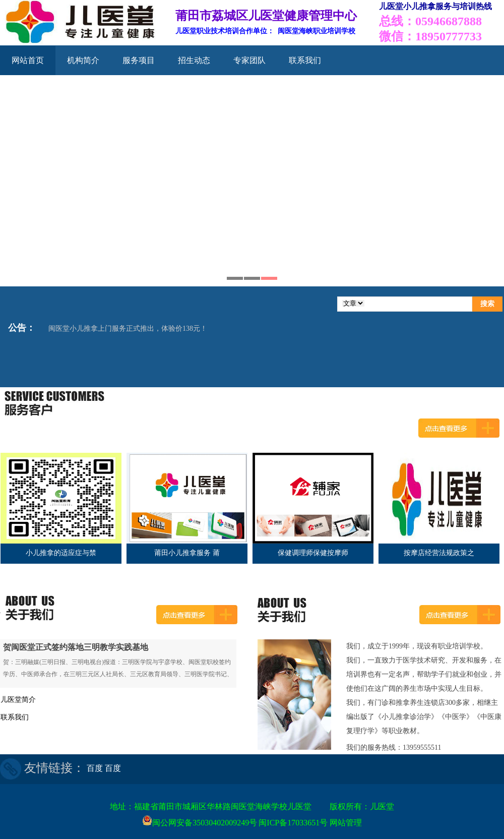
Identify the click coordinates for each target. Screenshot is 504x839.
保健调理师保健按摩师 (313, 553)
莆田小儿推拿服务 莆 (187, 553)
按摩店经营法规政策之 (439, 553)
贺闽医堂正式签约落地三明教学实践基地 (76, 647)
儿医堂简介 (18, 700)
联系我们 (305, 60)
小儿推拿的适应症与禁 (61, 553)
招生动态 (194, 60)
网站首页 (28, 60)
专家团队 (249, 60)
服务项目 (139, 60)
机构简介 (83, 60)
